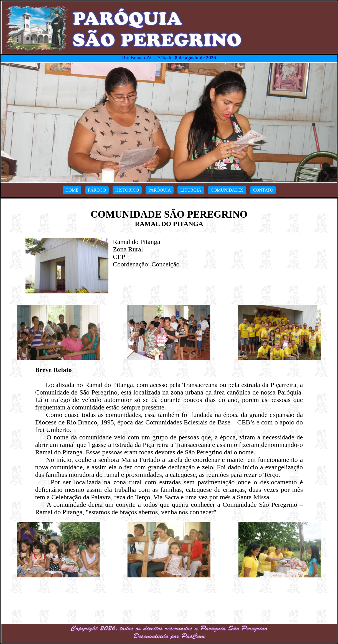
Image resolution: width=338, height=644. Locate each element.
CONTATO (263, 190)
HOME (72, 190)
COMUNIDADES (227, 190)
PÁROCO (97, 190)
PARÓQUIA (160, 190)
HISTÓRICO (127, 190)
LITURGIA (191, 190)
